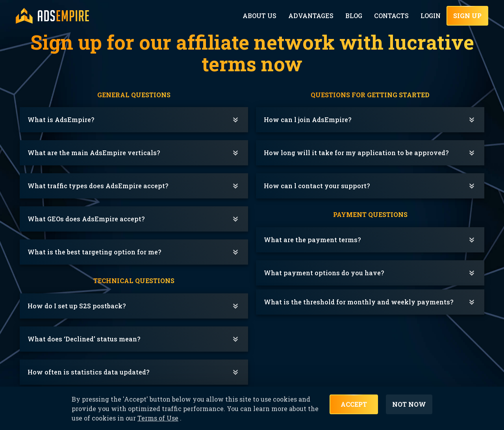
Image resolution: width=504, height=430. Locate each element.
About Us (264, 16)
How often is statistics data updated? (88, 372)
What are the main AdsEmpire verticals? (94, 153)
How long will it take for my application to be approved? (356, 153)
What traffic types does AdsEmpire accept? (98, 186)
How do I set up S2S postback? (77, 306)
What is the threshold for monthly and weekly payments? (359, 302)
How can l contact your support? (317, 186)
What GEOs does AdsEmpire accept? (86, 219)
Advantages (313, 16)
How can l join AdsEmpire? (308, 120)
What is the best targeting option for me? (94, 252)
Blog (355, 16)
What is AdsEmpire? (61, 120)
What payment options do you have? (324, 273)
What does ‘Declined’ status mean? (84, 339)
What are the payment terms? (312, 240)
